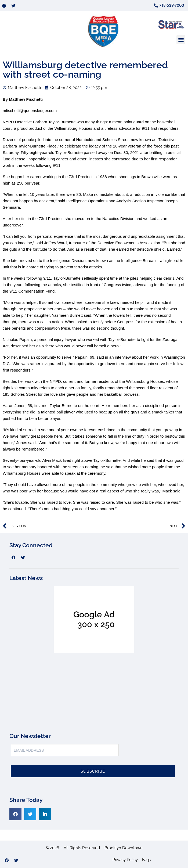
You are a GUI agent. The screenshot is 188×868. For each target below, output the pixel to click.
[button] (181, 40)
